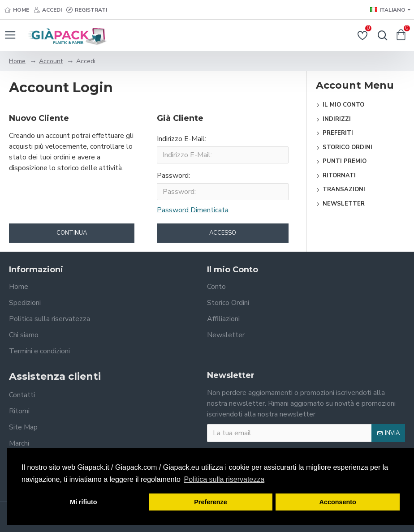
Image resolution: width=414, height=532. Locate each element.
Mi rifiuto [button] (84, 502)
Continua (72, 233)
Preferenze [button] (211, 502)
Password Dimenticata (193, 210)
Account (51, 61)
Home (17, 61)
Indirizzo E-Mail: (181, 139)
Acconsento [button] (338, 502)
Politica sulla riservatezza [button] (224, 479)
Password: (173, 176)
